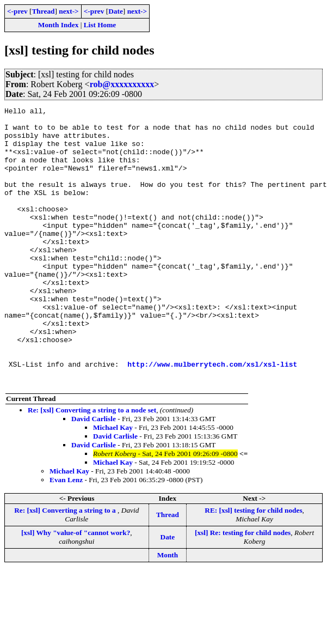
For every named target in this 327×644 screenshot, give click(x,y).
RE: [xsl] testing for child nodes (253, 566)
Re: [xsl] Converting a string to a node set (92, 466)
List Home (100, 25)
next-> (69, 11)
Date (116, 11)
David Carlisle (94, 474)
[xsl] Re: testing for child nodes (243, 588)
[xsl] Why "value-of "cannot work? (76, 588)
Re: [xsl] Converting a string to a (66, 566)
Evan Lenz (66, 535)
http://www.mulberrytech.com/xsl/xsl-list (212, 416)
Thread (43, 11)
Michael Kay (113, 483)
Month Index (58, 25)
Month (168, 610)
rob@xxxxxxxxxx (122, 84)
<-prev (17, 11)
